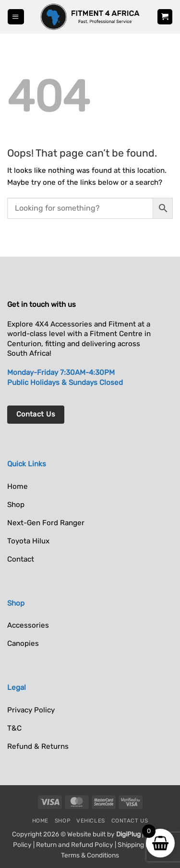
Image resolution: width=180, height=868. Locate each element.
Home (40, 821)
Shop (62, 821)
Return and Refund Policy (75, 845)
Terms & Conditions (90, 855)
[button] (16, 17)
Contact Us (130, 821)
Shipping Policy (141, 845)
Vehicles (91, 821)
